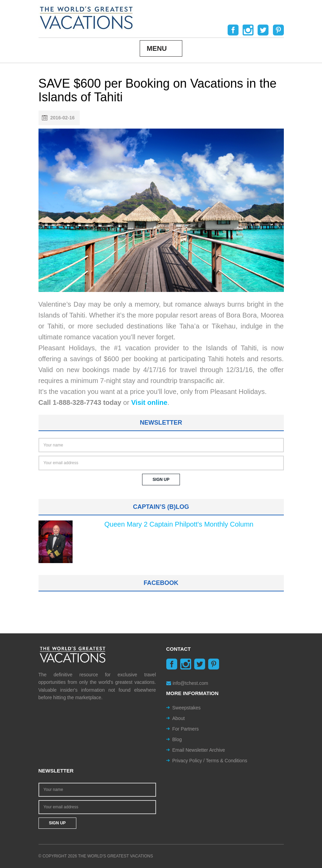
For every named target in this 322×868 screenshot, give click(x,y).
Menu (157, 48)
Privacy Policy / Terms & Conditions (210, 761)
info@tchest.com (187, 683)
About (179, 718)
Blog (177, 739)
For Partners (186, 729)
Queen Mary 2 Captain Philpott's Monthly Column (179, 524)
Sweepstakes (187, 708)
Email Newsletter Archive (199, 750)
